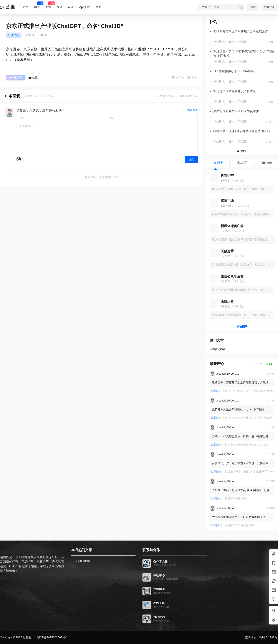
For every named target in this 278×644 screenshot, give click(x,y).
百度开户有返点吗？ (237, 498)
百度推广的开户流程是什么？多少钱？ (247, 445)
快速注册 (270, 7)
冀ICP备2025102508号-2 (52, 637)
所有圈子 (242, 327)
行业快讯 (13, 35)
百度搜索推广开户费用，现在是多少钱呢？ (250, 418)
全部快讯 (242, 151)
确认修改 (192, 110)
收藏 (33, 78)
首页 (26, 7)
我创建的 (266, 163)
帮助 (98, 7)
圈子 (37, 5)
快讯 (60, 7)
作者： (237, 42)
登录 (253, 7)
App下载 (85, 7)
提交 (191, 159)
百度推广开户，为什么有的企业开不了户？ (250, 472)
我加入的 (242, 163)
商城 (48, 5)
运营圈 (27, 637)
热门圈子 (218, 163)
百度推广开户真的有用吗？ (241, 525)
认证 (71, 7)
